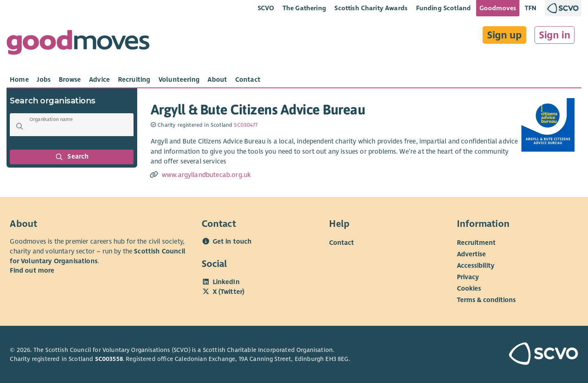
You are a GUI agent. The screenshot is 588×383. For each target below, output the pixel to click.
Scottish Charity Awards (371, 8)
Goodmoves (498, 8)
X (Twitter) (229, 292)
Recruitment (476, 243)
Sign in (555, 35)
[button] (20, 126)
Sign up (504, 35)
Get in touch (232, 242)
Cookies (469, 289)
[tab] (19, 80)
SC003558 (109, 359)
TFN (531, 8)
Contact (342, 243)
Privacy (468, 277)
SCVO (266, 8)
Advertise (471, 254)
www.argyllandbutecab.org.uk (206, 175)
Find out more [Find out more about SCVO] (32, 271)
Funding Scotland (444, 8)
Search (72, 157)
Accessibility (476, 266)
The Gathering (304, 8)
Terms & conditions (486, 300)
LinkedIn (226, 282)
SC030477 (246, 125)
